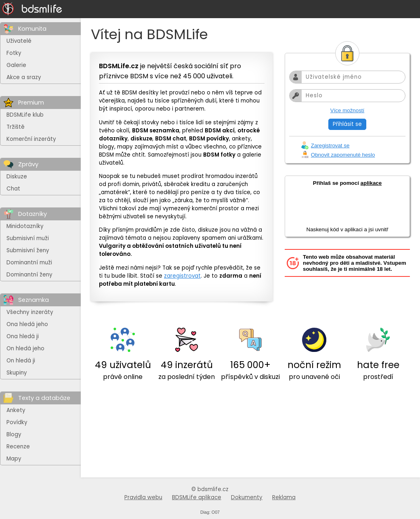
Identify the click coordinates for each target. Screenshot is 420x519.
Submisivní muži (28, 238)
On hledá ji (21, 361)
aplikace (371, 183)
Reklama (284, 497)
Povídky (17, 422)
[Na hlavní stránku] (32, 9)
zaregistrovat (182, 276)
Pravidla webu (143, 497)
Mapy (14, 459)
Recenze (18, 447)
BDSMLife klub (25, 115)
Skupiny (17, 373)
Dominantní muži (29, 263)
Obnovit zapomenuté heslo (343, 155)
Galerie (16, 65)
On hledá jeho (25, 348)
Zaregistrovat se (330, 145)
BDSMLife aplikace (197, 497)
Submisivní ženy (28, 250)
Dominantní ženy (29, 275)
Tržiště (16, 127)
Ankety (16, 410)
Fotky (14, 53)
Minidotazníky (25, 226)
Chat (13, 189)
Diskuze (17, 177)
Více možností (347, 110)
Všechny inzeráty (30, 312)
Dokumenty (247, 497)
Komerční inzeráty (31, 139)
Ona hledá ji (23, 336)
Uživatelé (19, 41)
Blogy (14, 434)
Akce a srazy (24, 77)
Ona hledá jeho (27, 324)
